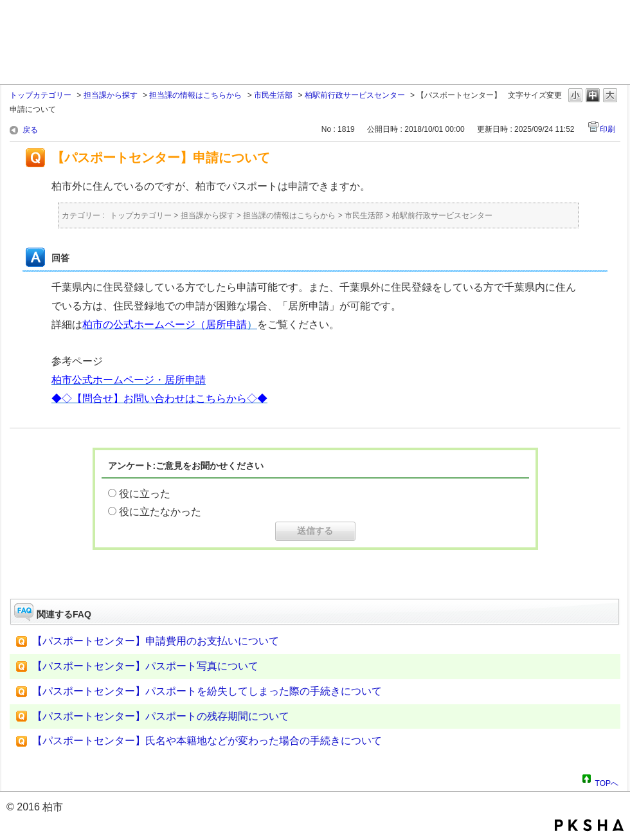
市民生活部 (273, 95)
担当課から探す (111, 95)
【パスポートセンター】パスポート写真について (145, 666)
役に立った (145, 494)
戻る (30, 130)
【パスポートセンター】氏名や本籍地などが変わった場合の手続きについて (207, 741)
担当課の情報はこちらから (195, 95)
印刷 (607, 129)
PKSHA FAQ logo (589, 825)
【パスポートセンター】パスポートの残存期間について (161, 716)
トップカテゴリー (40, 95)
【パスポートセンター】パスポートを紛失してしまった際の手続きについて (207, 691)
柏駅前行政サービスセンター (355, 95)
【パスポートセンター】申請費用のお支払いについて (156, 641)
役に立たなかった (160, 512)
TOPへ (607, 781)
